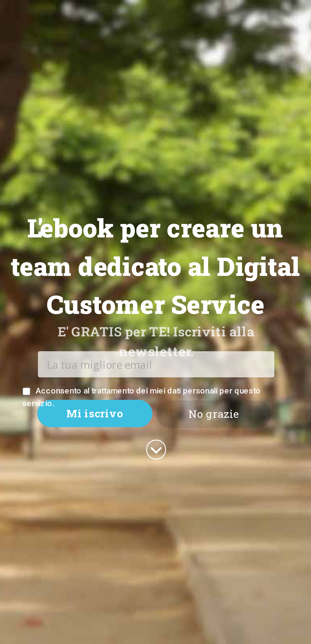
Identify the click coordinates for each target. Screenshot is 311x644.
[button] (155, 266)
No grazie (214, 414)
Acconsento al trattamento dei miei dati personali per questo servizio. (142, 397)
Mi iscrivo (95, 413)
